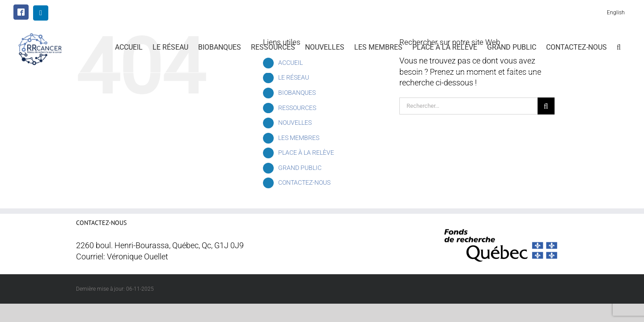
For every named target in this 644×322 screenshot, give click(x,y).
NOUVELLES (295, 123)
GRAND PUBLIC (300, 168)
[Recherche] (546, 106)
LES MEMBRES (299, 138)
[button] (629, 47)
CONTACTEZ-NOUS (304, 182)
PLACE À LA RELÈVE (306, 153)
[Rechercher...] (468, 106)
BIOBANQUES (297, 93)
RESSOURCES (297, 108)
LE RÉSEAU (294, 77)
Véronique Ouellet (138, 257)
